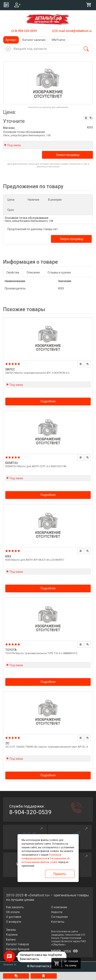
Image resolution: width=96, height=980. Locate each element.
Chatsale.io (9, 965)
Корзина (12, 935)
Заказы (11, 930)
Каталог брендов (18, 949)
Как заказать (15, 907)
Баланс (11, 939)
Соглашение (60, 917)
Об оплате (13, 912)
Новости (57, 912)
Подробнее (48, 401)
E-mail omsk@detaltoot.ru (72, 31)
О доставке (14, 917)
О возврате (14, 922)
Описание (33, 272)
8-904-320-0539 (24, 31)
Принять (60, 874)
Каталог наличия (34, 40)
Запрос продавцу (68, 155)
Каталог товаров (18, 944)
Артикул (11, 40)
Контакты (58, 922)
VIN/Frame (58, 40)
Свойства (13, 272)
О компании (59, 907)
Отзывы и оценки (59, 272)
